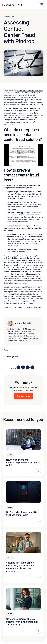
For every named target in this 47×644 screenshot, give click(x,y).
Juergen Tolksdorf (23, 323)
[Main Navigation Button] (42, 4)
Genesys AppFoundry (35, 307)
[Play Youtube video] (23, 155)
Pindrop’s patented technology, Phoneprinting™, (20, 256)
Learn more (8, 307)
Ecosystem (13, 357)
